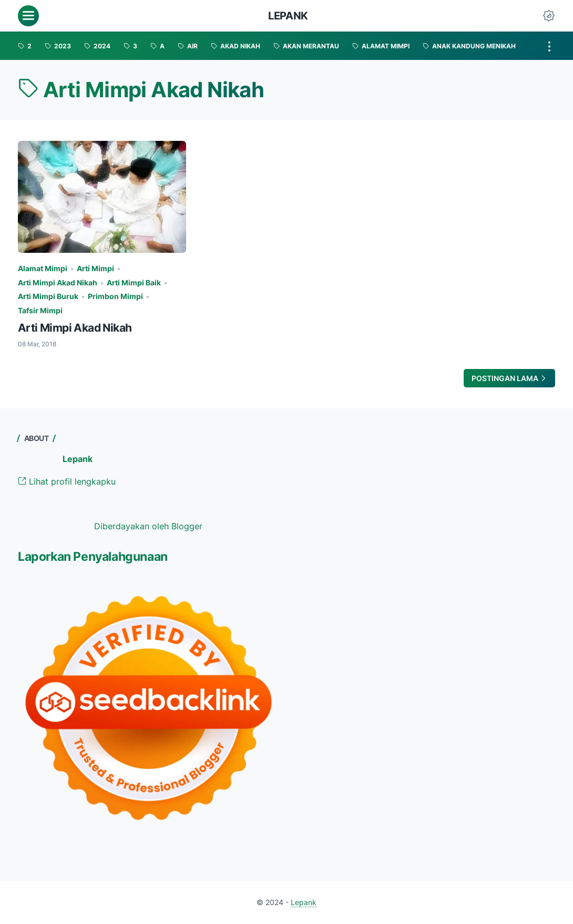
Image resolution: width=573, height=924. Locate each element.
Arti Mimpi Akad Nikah (58, 283)
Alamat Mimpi (43, 268)
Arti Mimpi (95, 268)
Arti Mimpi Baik (134, 283)
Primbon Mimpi (115, 296)
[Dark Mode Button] (549, 16)
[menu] (28, 16)
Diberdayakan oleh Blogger (148, 526)
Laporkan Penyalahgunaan (93, 557)
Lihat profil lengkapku (67, 481)
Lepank (288, 16)
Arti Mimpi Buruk (48, 296)
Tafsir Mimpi (40, 310)
